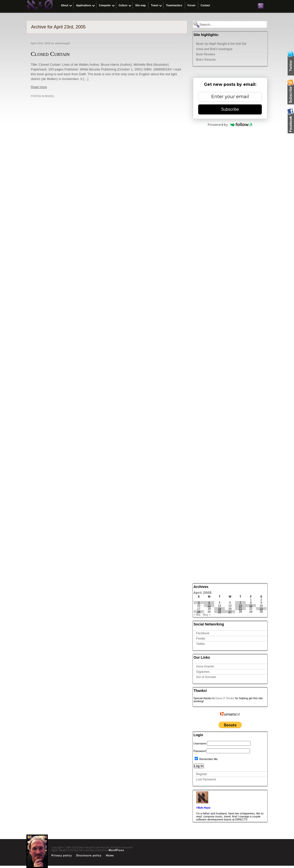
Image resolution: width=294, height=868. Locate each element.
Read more (39, 87)
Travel (155, 5)
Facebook (203, 633)
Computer (105, 5)
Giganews (203, 672)
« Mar (197, 615)
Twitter (201, 644)
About (65, 5)
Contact (205, 5)
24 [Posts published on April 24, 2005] (199, 612)
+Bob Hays (203, 808)
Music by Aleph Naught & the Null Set (221, 44)
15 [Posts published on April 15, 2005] (251, 606)
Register (202, 774)
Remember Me (206, 759)
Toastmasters (174, 5)
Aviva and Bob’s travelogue (214, 49)
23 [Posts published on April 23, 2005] (261, 609)
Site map (141, 5)
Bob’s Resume (206, 60)
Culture (123, 5)
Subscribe (230, 109)
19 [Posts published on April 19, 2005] (220, 609)
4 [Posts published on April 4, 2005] (209, 603)
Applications (83, 5)
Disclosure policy (89, 856)
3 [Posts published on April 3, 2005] (199, 603)
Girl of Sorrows (206, 677)
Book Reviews (206, 54)
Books (50, 96)
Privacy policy (62, 856)
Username (200, 743)
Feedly (201, 639)
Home (110, 856)
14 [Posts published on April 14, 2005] (240, 606)
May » (207, 615)
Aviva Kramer (205, 666)
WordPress (116, 850)
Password (200, 751)
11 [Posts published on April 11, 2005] (209, 606)
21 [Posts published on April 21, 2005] (240, 609)
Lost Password (206, 779)
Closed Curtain (50, 54)
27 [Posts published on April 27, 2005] (230, 612)
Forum (192, 5)
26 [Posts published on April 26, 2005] (220, 612)
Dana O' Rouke (225, 698)
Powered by (230, 125)
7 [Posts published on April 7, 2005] (240, 603)
